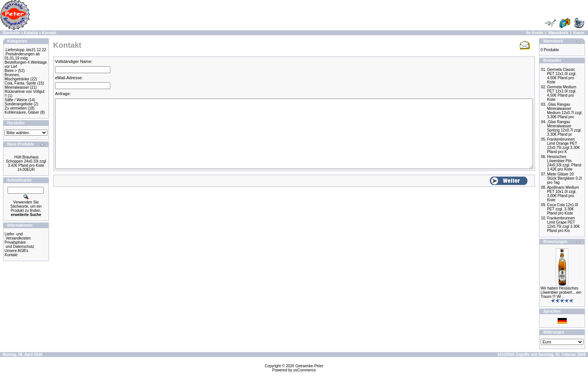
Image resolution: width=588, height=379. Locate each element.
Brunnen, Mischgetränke (17, 77)
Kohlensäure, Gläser (22, 112)
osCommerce (304, 370)
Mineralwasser (17, 87)
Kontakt (49, 33)
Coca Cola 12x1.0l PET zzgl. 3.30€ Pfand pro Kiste (563, 209)
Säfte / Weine (16, 100)
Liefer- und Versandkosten (18, 236)
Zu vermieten (16, 108)
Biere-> (11, 71)
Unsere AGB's (17, 251)
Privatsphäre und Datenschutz (19, 244)
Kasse (579, 33)
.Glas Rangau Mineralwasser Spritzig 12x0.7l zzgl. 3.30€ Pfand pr (564, 128)
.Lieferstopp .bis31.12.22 (25, 50)
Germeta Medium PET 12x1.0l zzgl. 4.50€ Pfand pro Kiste (562, 93)
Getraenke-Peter (309, 366)
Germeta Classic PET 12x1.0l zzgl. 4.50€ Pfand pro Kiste (562, 76)
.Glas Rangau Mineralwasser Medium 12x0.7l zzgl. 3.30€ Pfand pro (565, 111)
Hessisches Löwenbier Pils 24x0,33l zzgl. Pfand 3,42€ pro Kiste (564, 163)
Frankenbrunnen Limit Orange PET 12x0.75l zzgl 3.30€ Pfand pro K (563, 146)
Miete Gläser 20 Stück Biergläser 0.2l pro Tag (564, 178)
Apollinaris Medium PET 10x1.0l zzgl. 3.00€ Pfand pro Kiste (563, 194)
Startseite (11, 33)
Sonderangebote (19, 104)
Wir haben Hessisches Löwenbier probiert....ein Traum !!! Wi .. (561, 292)
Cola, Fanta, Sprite (20, 83)
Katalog (31, 33)
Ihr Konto (535, 33)
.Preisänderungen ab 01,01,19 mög (22, 56)
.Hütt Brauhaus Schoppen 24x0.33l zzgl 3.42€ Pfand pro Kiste (26, 161)
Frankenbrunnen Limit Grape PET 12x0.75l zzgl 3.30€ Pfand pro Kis (563, 224)
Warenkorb (558, 33)
